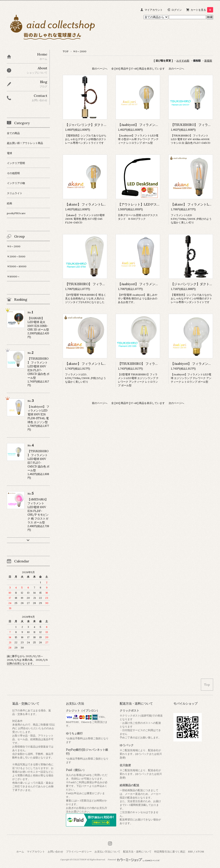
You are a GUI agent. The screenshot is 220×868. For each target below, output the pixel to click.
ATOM (200, 852)
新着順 (208, 61)
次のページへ (176, 69)
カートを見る (202, 10)
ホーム (20, 852)
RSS (190, 852)
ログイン (177, 10)
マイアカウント (154, 10)
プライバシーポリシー (79, 852)
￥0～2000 (80, 51)
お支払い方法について (107, 852)
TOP (66, 51)
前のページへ (100, 69)
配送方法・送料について (137, 852)
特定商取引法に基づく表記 (170, 852)
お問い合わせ (55, 852)
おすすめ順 (183, 61)
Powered (134, 860)
